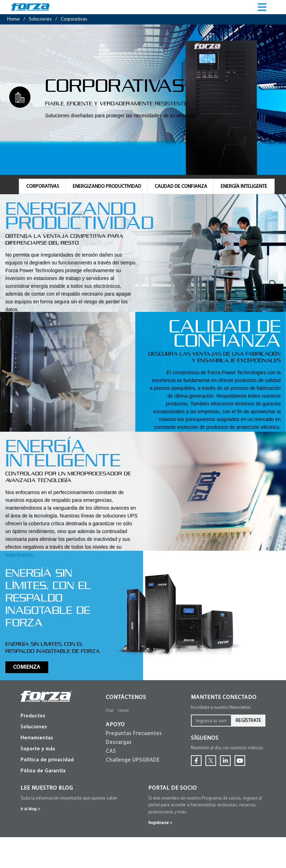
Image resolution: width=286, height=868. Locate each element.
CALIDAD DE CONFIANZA (181, 187)
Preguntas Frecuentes (134, 734)
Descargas (119, 743)
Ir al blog (30, 809)
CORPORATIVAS (43, 187)
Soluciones (34, 727)
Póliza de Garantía (43, 771)
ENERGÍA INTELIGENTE (244, 187)
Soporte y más (38, 749)
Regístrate (248, 721)
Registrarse (160, 823)
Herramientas (37, 738)
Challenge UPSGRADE (133, 760)
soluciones (40, 19)
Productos (33, 716)
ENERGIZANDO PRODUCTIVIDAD (107, 187)
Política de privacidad (47, 760)
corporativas (74, 19)
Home (13, 19)
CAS (111, 752)
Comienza (27, 667)
